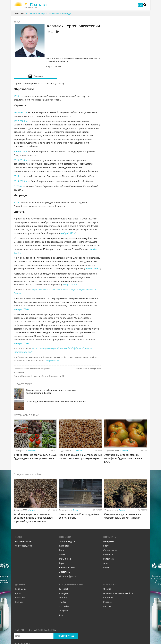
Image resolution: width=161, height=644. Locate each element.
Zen (61, 587)
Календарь (21, 561)
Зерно (76, 481)
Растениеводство (24, 514)
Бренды (19, 574)
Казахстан (64, 518)
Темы (19, 509)
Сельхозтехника (67, 540)
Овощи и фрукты (68, 548)
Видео (106, 540)
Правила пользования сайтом (118, 566)
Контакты (108, 570)
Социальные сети (71, 557)
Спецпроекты (110, 522)
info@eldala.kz (52, 343)
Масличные (65, 531)
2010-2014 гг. (21, 143)
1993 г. (17, 79)
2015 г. (17, 185)
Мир (62, 522)
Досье (17, 22)
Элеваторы (65, 544)
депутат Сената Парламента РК (49, 359)
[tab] (35, 59)
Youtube (63, 570)
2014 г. (17, 159)
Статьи (31, 481)
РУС (140, 5)
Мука (62, 535)
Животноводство (23, 518)
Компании (20, 570)
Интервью (109, 514)
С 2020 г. (18, 169)
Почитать (110, 509)
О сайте (107, 561)
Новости (32, 422)
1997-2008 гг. (21, 104)
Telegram (64, 583)
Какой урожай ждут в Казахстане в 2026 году (48, 14)
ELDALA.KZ (110, 557)
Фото (106, 535)
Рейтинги (108, 527)
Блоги (106, 518)
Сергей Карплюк (22, 359)
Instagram (64, 566)
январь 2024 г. (22, 292)
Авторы (107, 579)
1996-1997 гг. (21, 95)
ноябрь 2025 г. (68, 216)
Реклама (107, 574)
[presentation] (35, 59)
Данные (20, 557)
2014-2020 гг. (21, 164)
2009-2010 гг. (21, 134)
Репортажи (109, 531)
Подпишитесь (66, 608)
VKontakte (64, 579)
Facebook (64, 561)
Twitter (63, 574)
